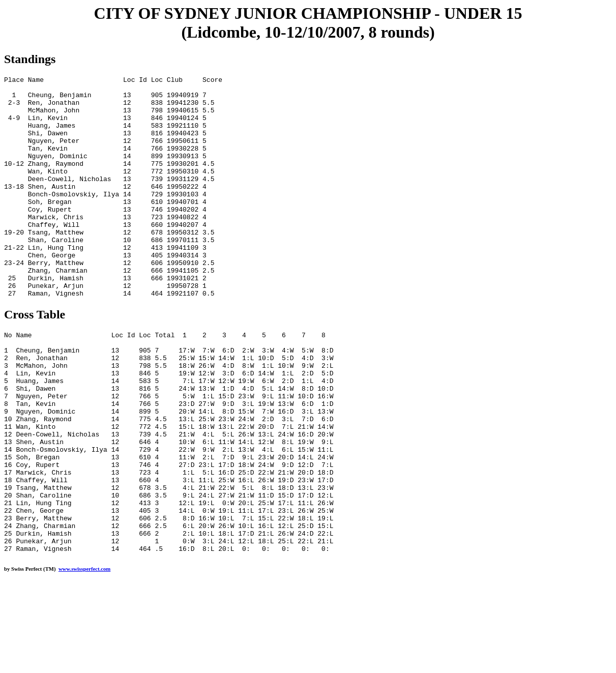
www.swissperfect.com (84, 657)
